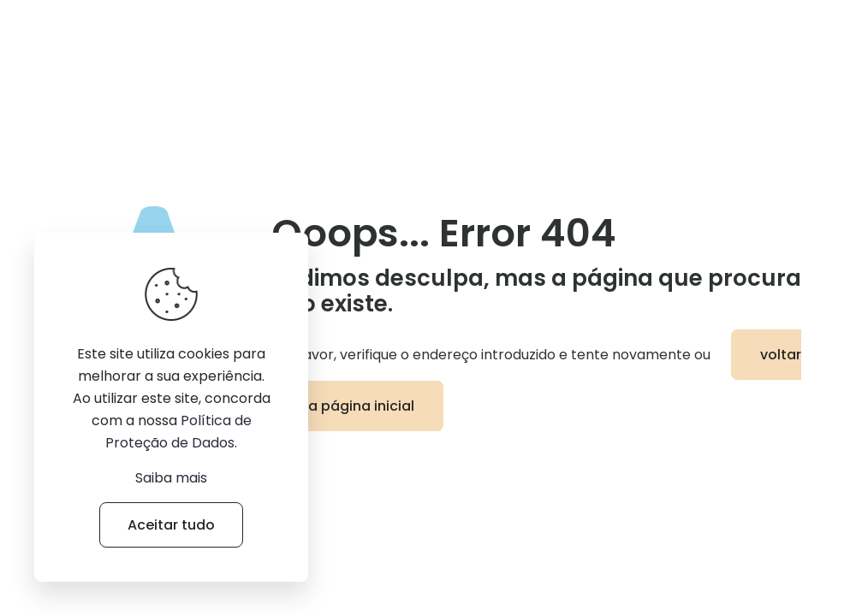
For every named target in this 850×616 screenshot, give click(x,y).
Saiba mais (171, 478)
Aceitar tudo (171, 525)
